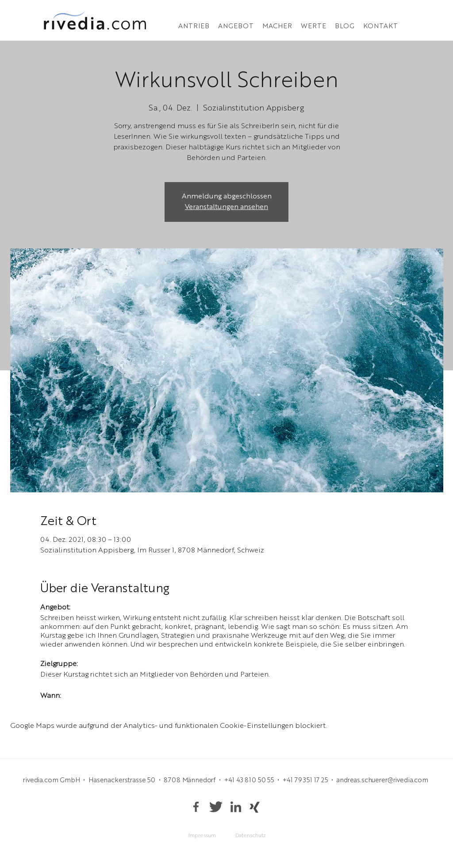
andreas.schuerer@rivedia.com (382, 781)
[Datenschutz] (250, 836)
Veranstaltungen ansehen (226, 207)
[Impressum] (202, 836)
